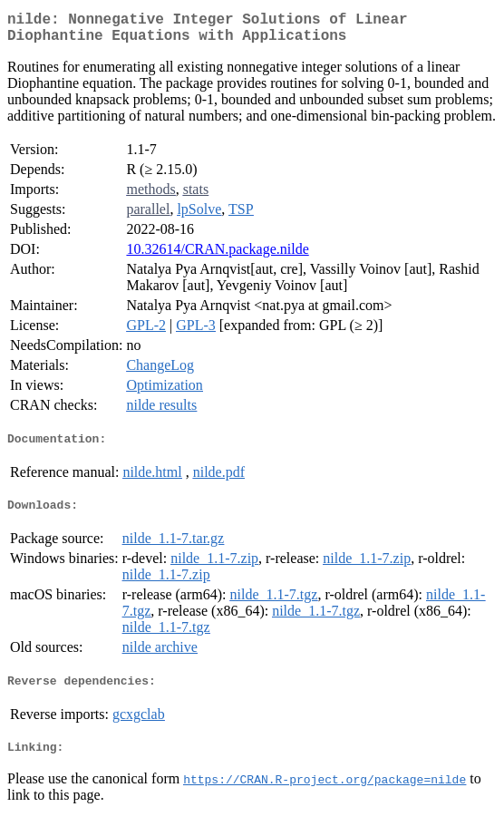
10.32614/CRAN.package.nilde (217, 256)
